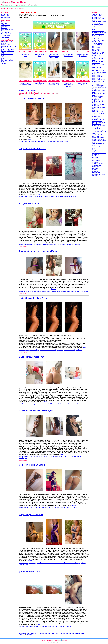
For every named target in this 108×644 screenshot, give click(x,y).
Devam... (30, 139)
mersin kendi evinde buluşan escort (30, 196)
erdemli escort (42, 244)
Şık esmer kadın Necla (30, 571)
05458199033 (54, 52)
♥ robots (56, 640)
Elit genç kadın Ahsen (30, 203)
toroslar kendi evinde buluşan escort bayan (68, 404)
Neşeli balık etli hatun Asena (33, 149)
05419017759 (54, 81)
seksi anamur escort (46, 456)
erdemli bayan (64, 196)
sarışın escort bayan (25, 291)
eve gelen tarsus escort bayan (60, 291)
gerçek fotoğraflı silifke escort (71, 244)
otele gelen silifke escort (71, 508)
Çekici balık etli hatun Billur (32, 465)
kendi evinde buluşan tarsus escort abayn (67, 563)
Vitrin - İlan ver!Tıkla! (25, 55)
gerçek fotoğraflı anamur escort (39, 142)
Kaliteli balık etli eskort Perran (34, 298)
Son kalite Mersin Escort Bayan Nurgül (54, 84)
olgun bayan (71, 627)
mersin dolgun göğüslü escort (28, 350)
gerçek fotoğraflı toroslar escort (78, 291)
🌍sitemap (64, 640)
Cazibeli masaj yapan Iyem (32, 357)
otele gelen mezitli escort (54, 244)
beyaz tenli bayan (24, 627)
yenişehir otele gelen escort (27, 563)
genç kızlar (78, 350)
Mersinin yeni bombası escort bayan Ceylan (54, 56)
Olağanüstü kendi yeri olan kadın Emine (38, 251)
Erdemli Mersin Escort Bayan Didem (25, 84)
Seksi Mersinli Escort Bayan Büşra (83, 55)
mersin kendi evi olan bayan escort (29, 456)
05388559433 (25, 81)
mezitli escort (72, 196)
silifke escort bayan (55, 142)
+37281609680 (26, 52)
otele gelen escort (24, 142)
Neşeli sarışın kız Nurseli (31, 515)
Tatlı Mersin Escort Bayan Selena (68, 55)
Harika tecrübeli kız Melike (32, 99)
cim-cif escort (65, 142)
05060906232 (68, 52)
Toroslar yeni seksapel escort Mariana (68, 85)
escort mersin (23, 404)
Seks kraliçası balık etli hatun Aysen (36, 411)
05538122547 (83, 52)
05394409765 (68, 81)
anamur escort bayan (25, 508)
